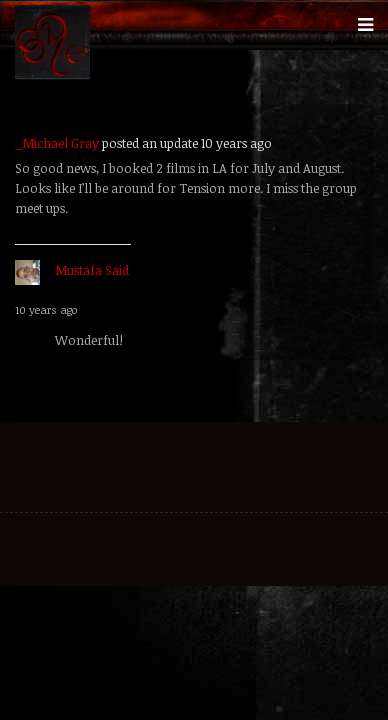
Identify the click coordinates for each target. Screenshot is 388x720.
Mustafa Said (92, 270)
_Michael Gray (57, 143)
